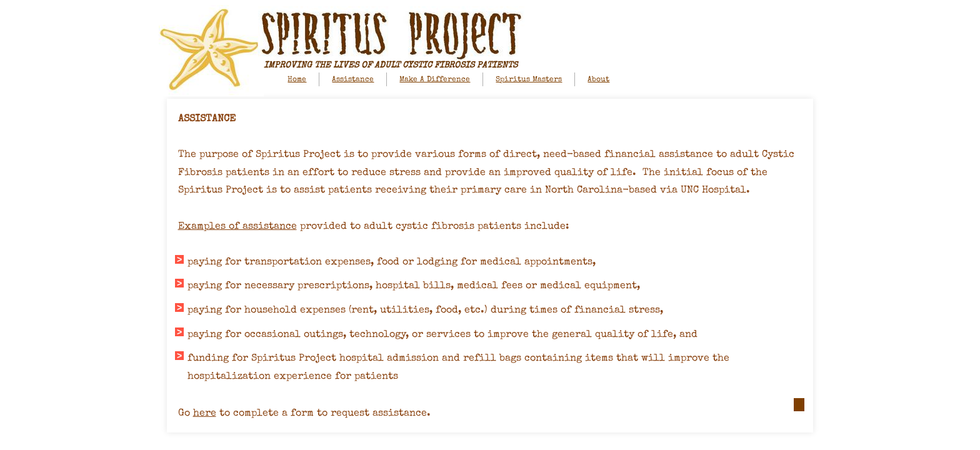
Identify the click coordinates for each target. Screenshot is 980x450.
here (205, 414)
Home (297, 80)
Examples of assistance (237, 227)
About (598, 80)
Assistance (353, 80)
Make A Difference (435, 80)
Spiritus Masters (529, 80)
